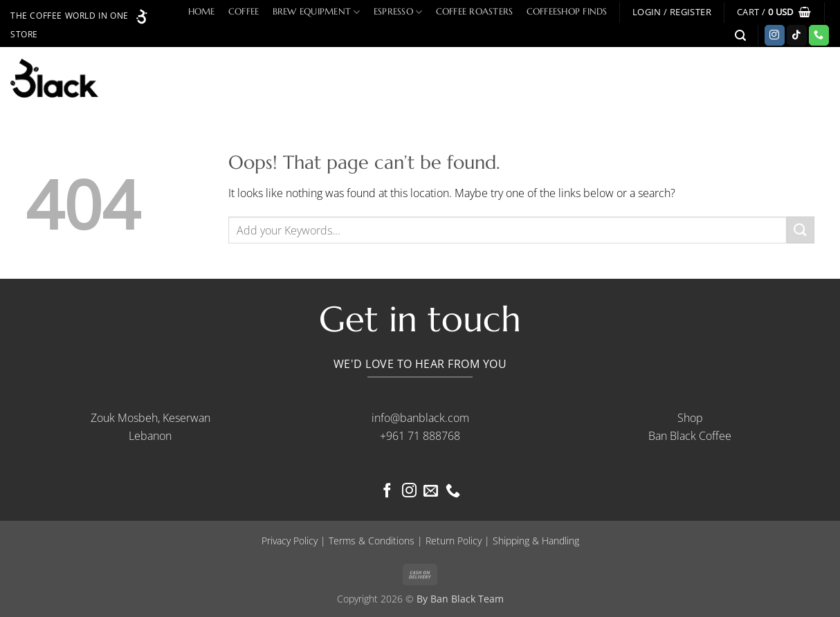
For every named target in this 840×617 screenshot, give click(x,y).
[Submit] (801, 230)
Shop (690, 418)
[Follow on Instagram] (775, 35)
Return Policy (454, 541)
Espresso (398, 12)
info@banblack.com (420, 418)
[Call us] (819, 35)
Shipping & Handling (536, 541)
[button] (672, 12)
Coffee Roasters (475, 12)
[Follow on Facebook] (387, 491)
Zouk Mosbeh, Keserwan (150, 418)
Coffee (244, 12)
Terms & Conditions (372, 541)
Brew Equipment (317, 12)
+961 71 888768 (420, 436)
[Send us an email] (431, 491)
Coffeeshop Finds (567, 12)
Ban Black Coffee (690, 436)
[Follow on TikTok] (797, 35)
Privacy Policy (290, 541)
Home (202, 12)
